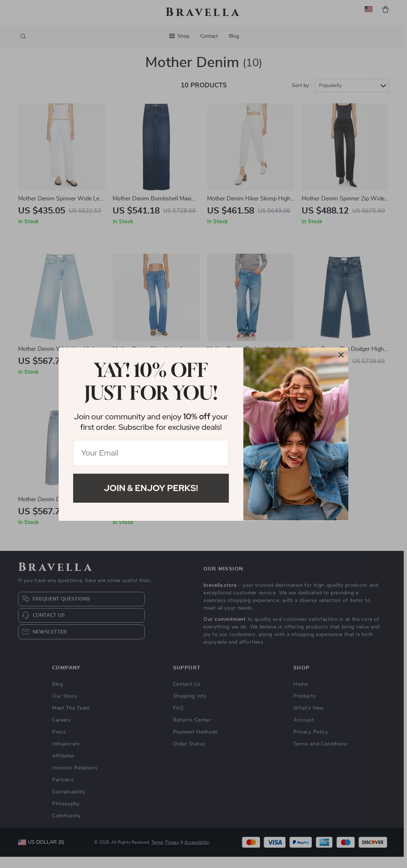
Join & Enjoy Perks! (151, 488)
